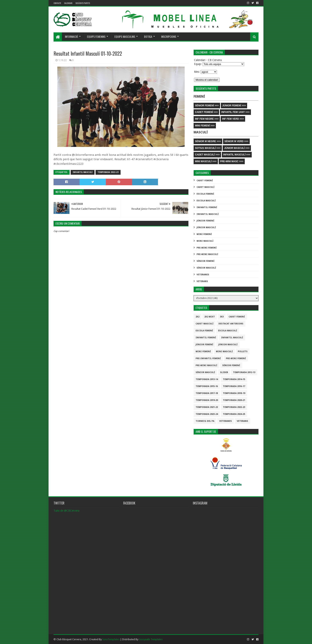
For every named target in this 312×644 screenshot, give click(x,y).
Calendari (68, 3)
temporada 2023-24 (207, 414)
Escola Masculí (206, 201)
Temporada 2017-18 (207, 393)
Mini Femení (204, 234)
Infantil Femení (207, 207)
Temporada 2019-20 (207, 400)
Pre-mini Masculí (207, 254)
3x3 (222, 317)
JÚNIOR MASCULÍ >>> (237, 148)
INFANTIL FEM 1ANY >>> (235, 112)
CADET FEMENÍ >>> (206, 112)
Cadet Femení (205, 181)
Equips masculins (125, 36)
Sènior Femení (206, 261)
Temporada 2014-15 (234, 379)
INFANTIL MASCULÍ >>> (237, 155)
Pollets (243, 352)
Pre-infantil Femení (208, 358)
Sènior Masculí (206, 268)
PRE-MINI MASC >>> (232, 161)
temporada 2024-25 (234, 414)
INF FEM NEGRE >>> (207, 119)
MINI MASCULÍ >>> (206, 161)
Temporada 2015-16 (207, 386)
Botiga (148, 36)
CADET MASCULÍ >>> (207, 155)
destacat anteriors (231, 324)
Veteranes (203, 275)
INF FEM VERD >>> (233, 119)
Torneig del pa (205, 421)
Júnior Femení (205, 221)
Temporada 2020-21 (234, 400)
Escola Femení (205, 194)
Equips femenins (96, 36)
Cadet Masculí (206, 187)
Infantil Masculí (83, 172)
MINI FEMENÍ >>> (205, 126)
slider (224, 372)
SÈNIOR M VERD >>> (236, 141)
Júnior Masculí (206, 227)
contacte (57, 3)
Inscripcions (169, 36)
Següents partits (83, 3)
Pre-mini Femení (207, 248)
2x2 (197, 317)
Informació (71, 36)
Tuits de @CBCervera (66, 511)
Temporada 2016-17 (234, 386)
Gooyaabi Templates (151, 639)
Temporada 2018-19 (234, 393)
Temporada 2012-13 (244, 372)
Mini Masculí (205, 241)
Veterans (202, 281)
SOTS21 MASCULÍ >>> (208, 148)
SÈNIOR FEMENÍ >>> (207, 106)
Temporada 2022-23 (108, 172)
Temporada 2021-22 (207, 407)
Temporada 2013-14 (207, 379)
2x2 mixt (210, 317)
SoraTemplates (111, 639)
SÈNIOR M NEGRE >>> (208, 141)
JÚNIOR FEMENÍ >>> (234, 106)
